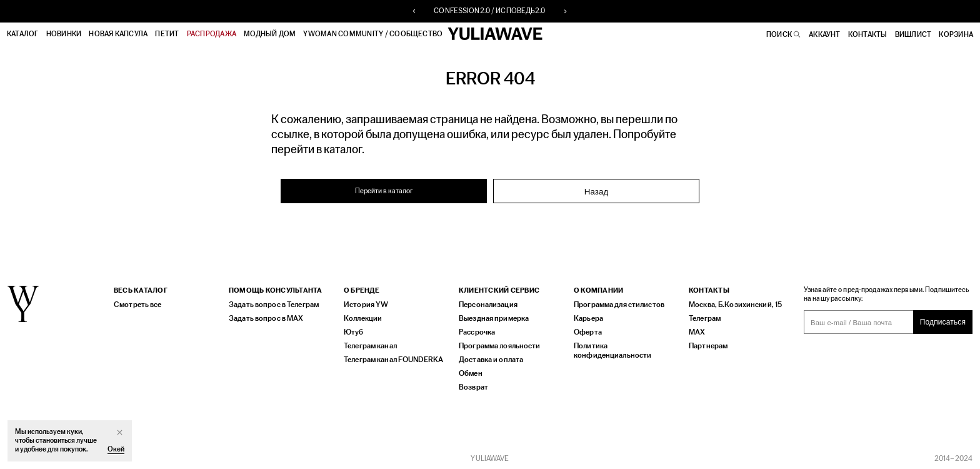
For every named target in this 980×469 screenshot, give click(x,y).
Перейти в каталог (384, 190)
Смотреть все (136, 303)
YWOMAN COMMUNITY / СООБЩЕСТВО (374, 34)
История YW (364, 303)
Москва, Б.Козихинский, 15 (731, 303)
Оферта (587, 330)
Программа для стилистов (616, 303)
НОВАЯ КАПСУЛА (119, 34)
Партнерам (707, 344)
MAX (696, 330)
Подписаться (943, 321)
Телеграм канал (369, 344)
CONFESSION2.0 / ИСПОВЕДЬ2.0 (489, 11)
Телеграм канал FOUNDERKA (391, 358)
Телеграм (704, 317)
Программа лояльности (496, 344)
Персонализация (486, 303)
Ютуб (352, 330)
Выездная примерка (491, 317)
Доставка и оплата (489, 358)
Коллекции (361, 317)
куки (74, 432)
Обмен (470, 372)
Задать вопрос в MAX (262, 317)
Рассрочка (476, 330)
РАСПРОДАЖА (212, 34)
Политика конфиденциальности (625, 344)
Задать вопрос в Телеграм (271, 303)
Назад (596, 190)
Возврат (472, 386)
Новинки (65, 34)
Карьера (587, 317)
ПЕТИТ (168, 34)
